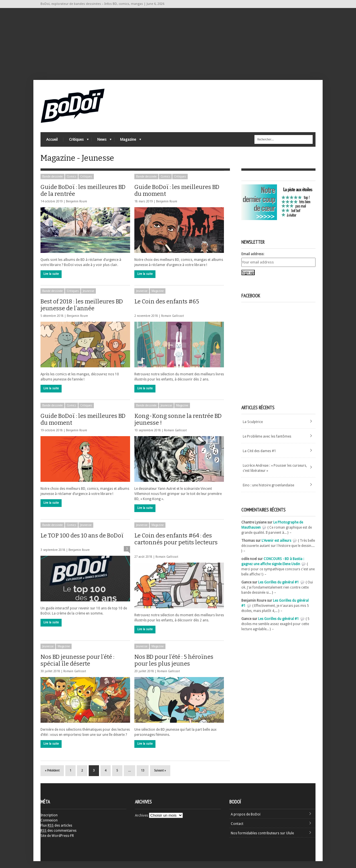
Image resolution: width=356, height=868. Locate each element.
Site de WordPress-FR (57, 843)
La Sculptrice (253, 429)
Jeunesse (88, 298)
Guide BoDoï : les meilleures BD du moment (177, 197)
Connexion (49, 827)
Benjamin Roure (76, 208)
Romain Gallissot (173, 323)
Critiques (76, 144)
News (102, 144)
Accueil (52, 143)
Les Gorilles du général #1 (279, 589)
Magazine (128, 144)
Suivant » (160, 777)
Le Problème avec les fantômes (267, 443)
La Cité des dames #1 (259, 458)
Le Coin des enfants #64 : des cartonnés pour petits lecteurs (176, 548)
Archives (141, 822)
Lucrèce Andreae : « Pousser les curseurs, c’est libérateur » (275, 475)
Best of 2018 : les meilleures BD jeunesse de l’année (82, 312)
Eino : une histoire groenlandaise (268, 492)
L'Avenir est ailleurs (276, 547)
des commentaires (58, 837)
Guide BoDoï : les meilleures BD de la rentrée (83, 197)
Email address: (253, 261)
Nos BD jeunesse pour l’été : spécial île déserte (79, 667)
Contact (237, 831)
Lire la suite (51, 281)
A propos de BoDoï (246, 821)
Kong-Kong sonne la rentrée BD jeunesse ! (178, 426)
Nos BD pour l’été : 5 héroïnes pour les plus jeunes (176, 667)
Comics (71, 183)
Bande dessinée (52, 183)
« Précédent (52, 777)
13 (143, 777)
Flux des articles (56, 832)
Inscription (49, 822)
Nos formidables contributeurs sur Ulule (262, 840)
